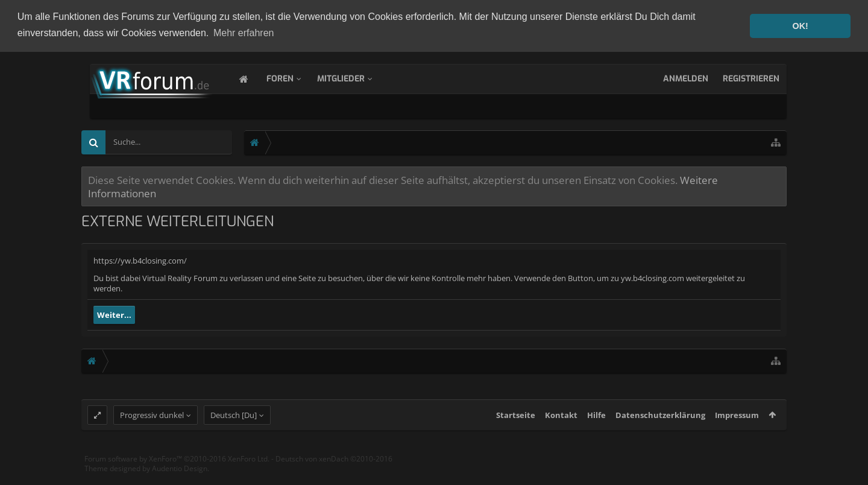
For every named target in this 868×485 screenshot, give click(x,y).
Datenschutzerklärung (660, 426)
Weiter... (114, 314)
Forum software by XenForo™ (177, 470)
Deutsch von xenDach (334, 470)
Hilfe (596, 426)
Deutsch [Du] (234, 426)
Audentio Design (180, 479)
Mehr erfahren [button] (244, 33)
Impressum (737, 426)
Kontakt (561, 426)
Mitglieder (353, 78)
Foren (292, 78)
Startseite (516, 426)
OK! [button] (800, 26)
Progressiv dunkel (152, 426)
